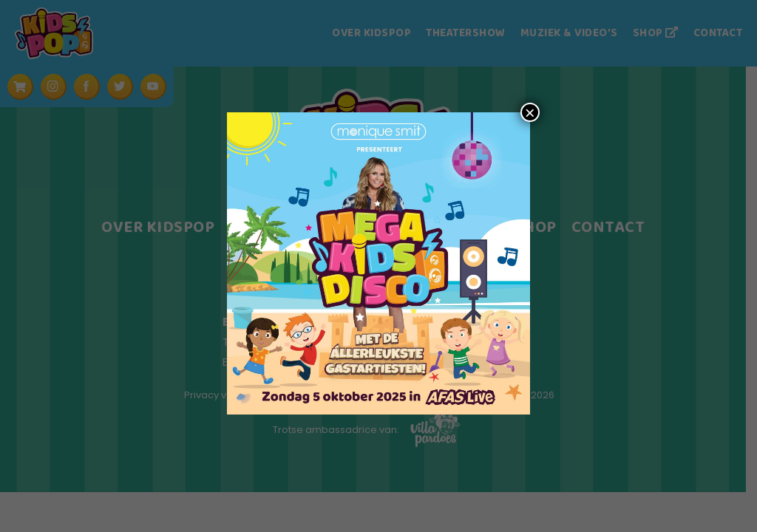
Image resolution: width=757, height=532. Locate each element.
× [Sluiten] (530, 112)
